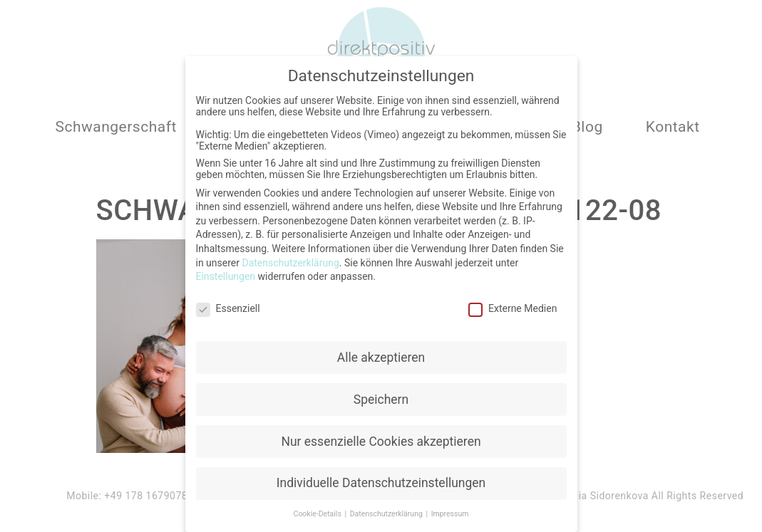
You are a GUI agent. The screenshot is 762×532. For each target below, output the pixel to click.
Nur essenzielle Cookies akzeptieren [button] (381, 439)
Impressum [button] (450, 512)
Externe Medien (513, 306)
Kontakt (673, 127)
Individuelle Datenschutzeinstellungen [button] (381, 481)
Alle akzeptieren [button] (381, 355)
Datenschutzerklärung (290, 260)
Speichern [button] (381, 397)
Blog (587, 127)
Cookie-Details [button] (319, 512)
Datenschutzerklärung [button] (387, 512)
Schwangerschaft (115, 127)
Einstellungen (226, 273)
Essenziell (228, 306)
